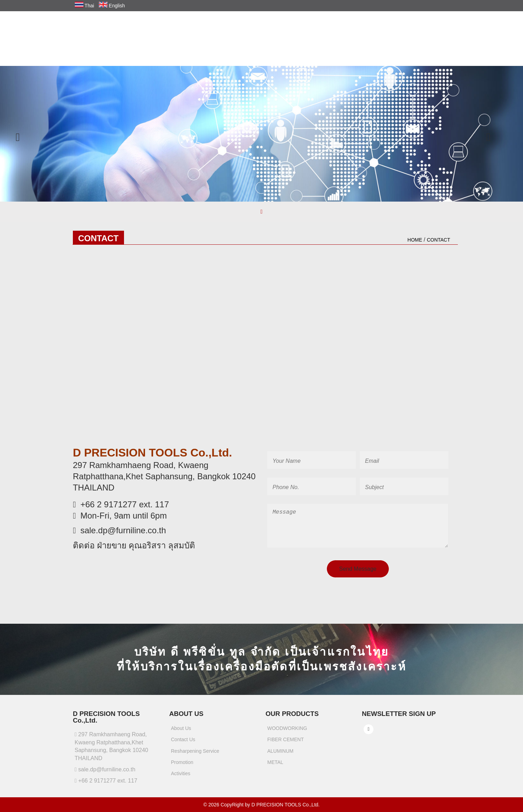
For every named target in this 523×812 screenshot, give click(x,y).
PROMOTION (426, 36)
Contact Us (183, 743)
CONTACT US (461, 49)
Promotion (182, 765)
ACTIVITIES (464, 36)
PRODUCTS (317, 36)
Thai (84, 6)
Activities (181, 777)
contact (438, 240)
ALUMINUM (281, 754)
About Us (181, 732)
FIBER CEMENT (286, 743)
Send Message (358, 572)
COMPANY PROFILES (269, 36)
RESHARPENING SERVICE (371, 36)
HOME (227, 36)
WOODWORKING (287, 732)
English (112, 6)
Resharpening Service (195, 754)
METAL (276, 765)
